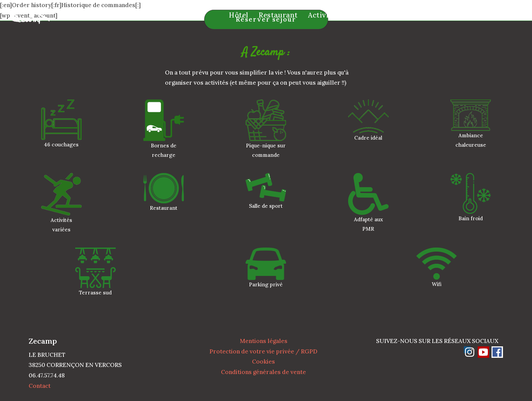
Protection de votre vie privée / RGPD (263, 351)
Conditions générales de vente (263, 372)
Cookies (263, 362)
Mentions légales (264, 341)
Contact (40, 386)
